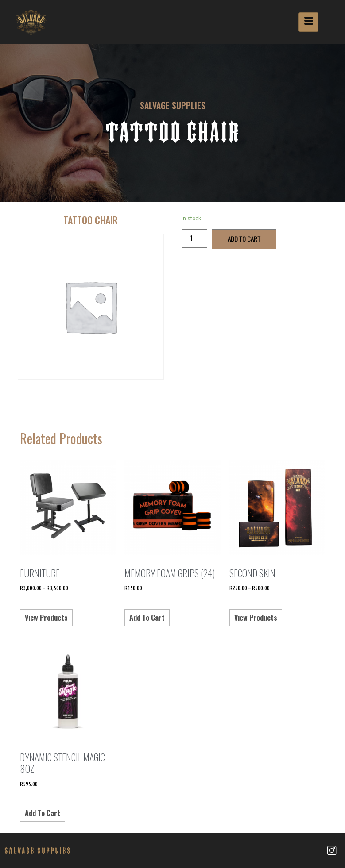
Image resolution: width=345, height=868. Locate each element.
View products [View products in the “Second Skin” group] (256, 618)
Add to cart (244, 239)
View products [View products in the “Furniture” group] (46, 618)
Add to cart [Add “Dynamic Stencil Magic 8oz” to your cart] (43, 813)
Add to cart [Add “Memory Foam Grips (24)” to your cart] (147, 618)
